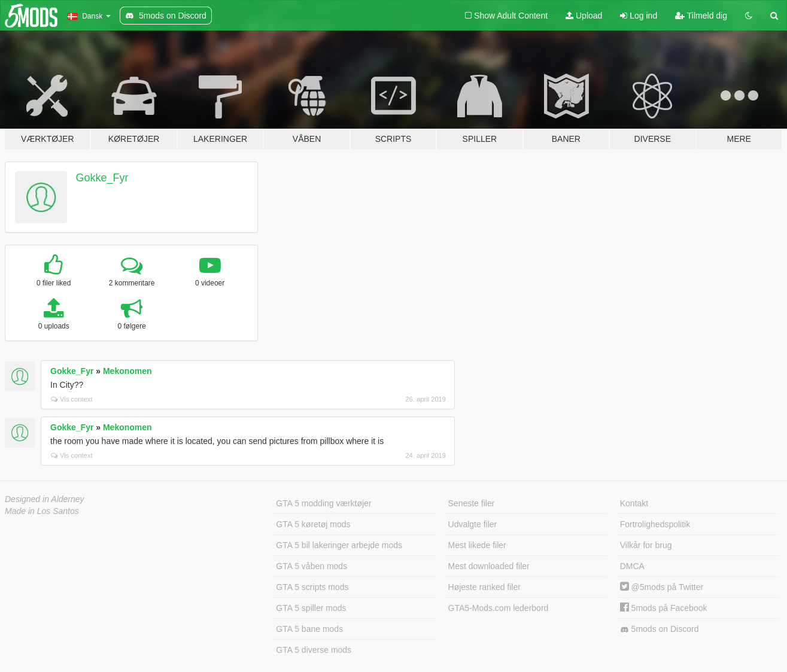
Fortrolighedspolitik (655, 524)
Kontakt (634, 503)
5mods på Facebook (664, 608)
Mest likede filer (477, 545)
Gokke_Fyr (102, 178)
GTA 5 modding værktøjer (323, 503)
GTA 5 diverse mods (314, 650)
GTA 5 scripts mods (312, 587)
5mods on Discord (660, 629)
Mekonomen (127, 371)
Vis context (72, 399)
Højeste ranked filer (484, 587)
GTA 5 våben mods (312, 566)
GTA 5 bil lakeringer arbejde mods (339, 545)
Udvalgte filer (473, 524)
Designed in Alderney (45, 499)
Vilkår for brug (646, 545)
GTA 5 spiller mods (311, 608)
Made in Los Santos (42, 511)
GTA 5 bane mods (309, 629)
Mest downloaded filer (489, 566)
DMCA (632, 566)
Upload (584, 16)
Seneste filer (472, 503)
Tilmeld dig (701, 16)
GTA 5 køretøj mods (313, 524)
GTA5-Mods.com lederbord (499, 608)
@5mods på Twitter (662, 587)
